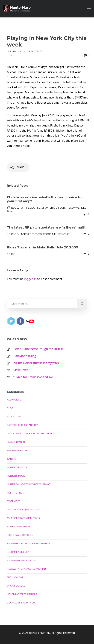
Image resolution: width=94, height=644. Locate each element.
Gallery (12, 459)
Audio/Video (14, 400)
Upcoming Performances (22, 594)
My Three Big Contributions (23, 518)
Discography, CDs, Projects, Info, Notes (30, 433)
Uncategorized (16, 586)
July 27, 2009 (36, 51)
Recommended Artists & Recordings (29, 543)
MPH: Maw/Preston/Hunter (23, 510)
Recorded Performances (22, 560)
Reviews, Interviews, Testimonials (27, 569)
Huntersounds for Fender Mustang (29, 484)
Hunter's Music (16, 476)
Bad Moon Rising (25, 356)
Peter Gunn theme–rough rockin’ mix (38, 349)
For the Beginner (31, 208)
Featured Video (16, 442)
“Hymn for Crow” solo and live (33, 377)
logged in (30, 279)
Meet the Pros (15, 493)
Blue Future (14, 417)
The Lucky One (15, 577)
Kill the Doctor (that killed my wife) (36, 363)
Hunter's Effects (55, 208)
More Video (14, 501)
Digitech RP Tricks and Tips (23, 425)
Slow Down (21, 370)
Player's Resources (19, 526)
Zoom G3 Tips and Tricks (21, 603)
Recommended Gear (56, 234)
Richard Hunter (18, 51)
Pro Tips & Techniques (20, 535)
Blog (10, 55)
